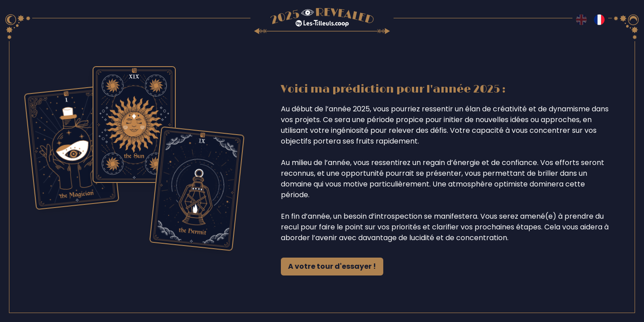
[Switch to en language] (581, 20)
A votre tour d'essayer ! (332, 266)
